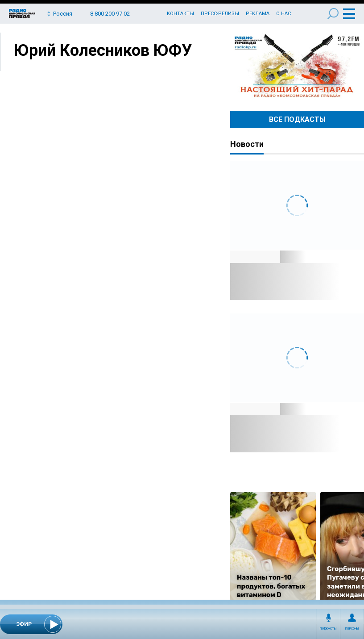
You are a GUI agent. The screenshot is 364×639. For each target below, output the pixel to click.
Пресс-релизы (220, 14)
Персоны (352, 629)
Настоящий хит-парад (297, 66)
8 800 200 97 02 (110, 14)
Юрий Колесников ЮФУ (103, 50)
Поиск (333, 14)
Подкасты (328, 629)
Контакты (180, 14)
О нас (283, 14)
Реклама (258, 14)
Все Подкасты (297, 119)
